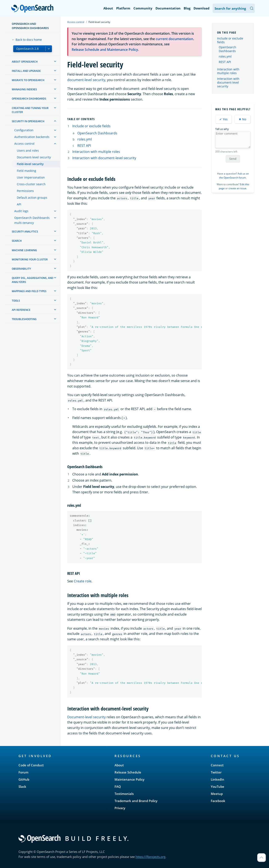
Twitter (216, 772)
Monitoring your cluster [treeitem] (30, 259)
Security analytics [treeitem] (25, 232)
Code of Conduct (31, 765)
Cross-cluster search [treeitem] (31, 184)
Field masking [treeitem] (26, 171)
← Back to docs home (27, 40)
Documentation (168, 8)
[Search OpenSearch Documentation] (234, 8)
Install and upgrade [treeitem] (26, 71)
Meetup (217, 794)
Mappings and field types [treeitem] (29, 291)
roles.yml (85, 139)
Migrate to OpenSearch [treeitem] (28, 80)
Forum (23, 772)
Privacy (120, 808)
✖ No (243, 119)
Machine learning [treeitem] (24, 250)
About (108, 8)
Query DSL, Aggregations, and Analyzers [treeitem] (33, 280)
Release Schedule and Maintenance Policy (105, 50)
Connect (217, 765)
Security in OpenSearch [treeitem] (28, 121)
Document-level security (86, 717)
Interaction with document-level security (104, 158)
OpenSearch (34, 9)
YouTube (218, 787)
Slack (22, 787)
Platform (123, 8)
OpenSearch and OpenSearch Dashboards (30, 26)
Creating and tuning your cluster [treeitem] (30, 110)
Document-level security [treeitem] (34, 157)
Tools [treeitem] (16, 301)
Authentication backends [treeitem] (32, 137)
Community (143, 8)
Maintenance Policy (129, 779)
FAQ (118, 787)
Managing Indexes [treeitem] (24, 89)
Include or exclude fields (91, 126)
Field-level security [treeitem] (30, 164)
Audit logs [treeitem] (21, 211)
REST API (84, 146)
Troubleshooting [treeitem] (24, 319)
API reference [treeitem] (21, 310)
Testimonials (124, 794)
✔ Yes (224, 119)
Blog (187, 8)
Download (202, 8)
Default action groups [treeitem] (32, 198)
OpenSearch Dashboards (97, 133)
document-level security (86, 80)
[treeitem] (55, 61)
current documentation (174, 39)
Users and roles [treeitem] (28, 150)
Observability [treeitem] (21, 269)
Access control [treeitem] (24, 144)
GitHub (24, 779)
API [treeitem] (19, 204)
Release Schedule (128, 772)
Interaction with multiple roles (96, 152)
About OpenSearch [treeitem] (25, 62)
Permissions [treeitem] (25, 191)
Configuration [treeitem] (24, 130)
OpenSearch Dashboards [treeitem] (29, 99)
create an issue (237, 188)
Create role (83, 581)
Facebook (218, 801)
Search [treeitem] (17, 241)
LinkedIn (218, 779)
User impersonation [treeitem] (31, 177)
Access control (76, 22)
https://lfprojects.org (150, 857)
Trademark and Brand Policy (136, 801)
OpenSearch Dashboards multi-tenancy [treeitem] (32, 220)
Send (233, 159)
